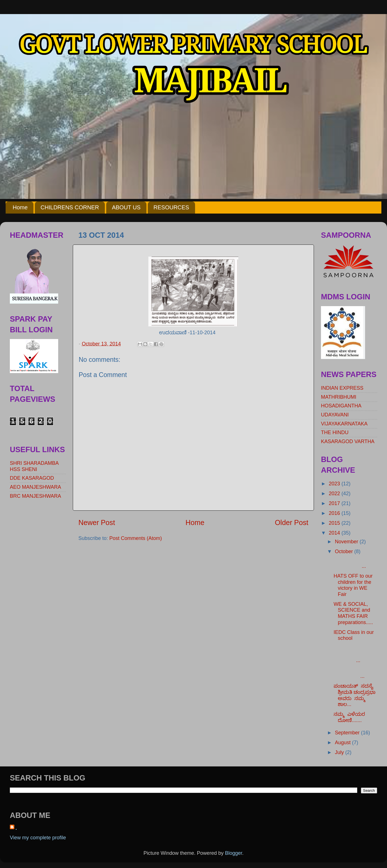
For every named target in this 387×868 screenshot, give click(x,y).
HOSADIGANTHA (341, 406)
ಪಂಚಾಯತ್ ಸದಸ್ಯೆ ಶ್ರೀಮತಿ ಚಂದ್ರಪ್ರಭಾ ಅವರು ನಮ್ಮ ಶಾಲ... (355, 695)
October (344, 551)
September (348, 733)
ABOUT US (126, 207)
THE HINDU (335, 432)
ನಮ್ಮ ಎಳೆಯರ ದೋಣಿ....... (350, 717)
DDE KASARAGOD (32, 478)
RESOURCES (171, 207)
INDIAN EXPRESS (342, 388)
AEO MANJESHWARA (35, 487)
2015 (335, 523)
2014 (335, 533)
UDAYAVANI (335, 415)
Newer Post (97, 522)
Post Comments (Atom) (136, 538)
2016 (335, 513)
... (355, 563)
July (340, 752)
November (347, 542)
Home (20, 207)
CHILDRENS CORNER (70, 207)
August (343, 743)
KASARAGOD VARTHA (348, 441)
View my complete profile (38, 838)
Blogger (234, 853)
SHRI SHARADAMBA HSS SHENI (34, 466)
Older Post (292, 522)
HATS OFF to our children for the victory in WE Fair (353, 585)
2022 (335, 494)
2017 (335, 503)
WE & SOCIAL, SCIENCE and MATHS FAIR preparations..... (353, 613)
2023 (335, 484)
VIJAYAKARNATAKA (344, 424)
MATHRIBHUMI (339, 397)
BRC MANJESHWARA (35, 496)
